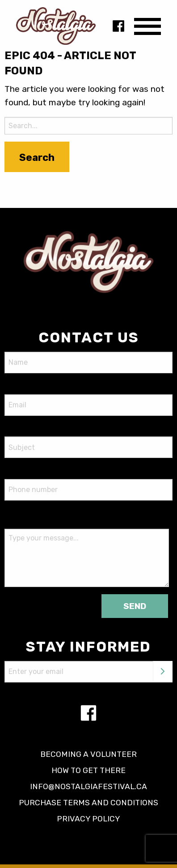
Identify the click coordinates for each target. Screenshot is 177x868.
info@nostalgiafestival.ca (88, 786)
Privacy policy (88, 819)
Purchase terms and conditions (88, 803)
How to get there (88, 770)
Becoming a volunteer (88, 754)
